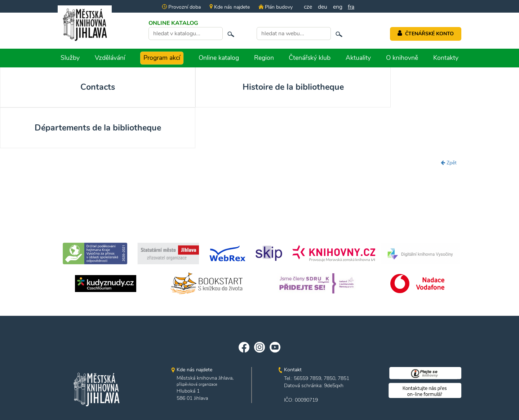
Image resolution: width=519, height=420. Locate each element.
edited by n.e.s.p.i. (260, 401)
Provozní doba (181, 7)
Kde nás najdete (229, 7)
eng (338, 7)
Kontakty (446, 58)
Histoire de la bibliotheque (156, 94)
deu (323, 7)
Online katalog (219, 58)
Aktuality (358, 58)
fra (352, 7)
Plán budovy (275, 7)
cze (308, 7)
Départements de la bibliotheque (260, 94)
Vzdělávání (110, 58)
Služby (70, 58)
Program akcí (162, 58)
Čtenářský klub (310, 58)
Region (264, 58)
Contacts (52, 88)
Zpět (449, 136)
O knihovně (402, 58)
